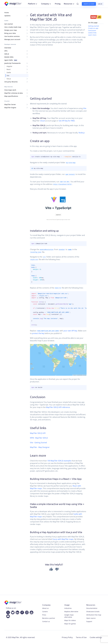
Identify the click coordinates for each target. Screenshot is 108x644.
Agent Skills (11, 60)
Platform (33, 4)
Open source (91, 618)
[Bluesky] (12, 612)
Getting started (94, 26)
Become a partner (49, 618)
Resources (69, 4)
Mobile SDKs (9, 57)
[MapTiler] (13, 4)
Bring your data (10, 33)
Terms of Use (81, 637)
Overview (8, 48)
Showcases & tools (93, 611)
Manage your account (12, 39)
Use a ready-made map (13, 27)
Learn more (92, 35)
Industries (68, 608)
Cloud (42, 121)
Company (46, 4)
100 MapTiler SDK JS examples (59, 460)
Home (7, 13)
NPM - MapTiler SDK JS (39, 437)
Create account (89, 4)
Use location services (12, 36)
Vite (8, 76)
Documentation (92, 608)
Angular (9, 66)
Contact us (46, 621)
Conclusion (92, 30)
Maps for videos (70, 620)
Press (44, 614)
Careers (45, 611)
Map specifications (11, 96)
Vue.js (9, 79)
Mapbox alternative (71, 611)
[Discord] (8, 615)
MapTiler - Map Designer (40, 447)
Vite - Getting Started (38, 442)
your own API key (70, 330)
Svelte (9, 72)
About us (45, 608)
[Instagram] (26, 612)
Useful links (92, 33)
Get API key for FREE (67, 121)
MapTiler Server (10, 104)
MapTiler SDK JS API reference (58, 407)
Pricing (58, 4)
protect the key (38, 333)
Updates (7, 16)
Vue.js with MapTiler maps (63, 539)
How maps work (10, 90)
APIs (6, 51)
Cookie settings (96, 637)
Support (89, 621)
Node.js (82, 133)
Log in (100, 4)
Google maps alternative (69, 615)
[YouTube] (31, 612)
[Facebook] (22, 612)
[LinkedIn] (17, 612)
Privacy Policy (67, 637)
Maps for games (70, 623)
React (9, 69)
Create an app (93, 28)
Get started (9, 24)
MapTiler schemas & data (14, 93)
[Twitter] (8, 612)
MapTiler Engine (10, 108)
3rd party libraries (11, 82)
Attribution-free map (94, 614)
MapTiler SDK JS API (38, 433)
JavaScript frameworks (12, 63)
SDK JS (7, 54)
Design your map (11, 30)
